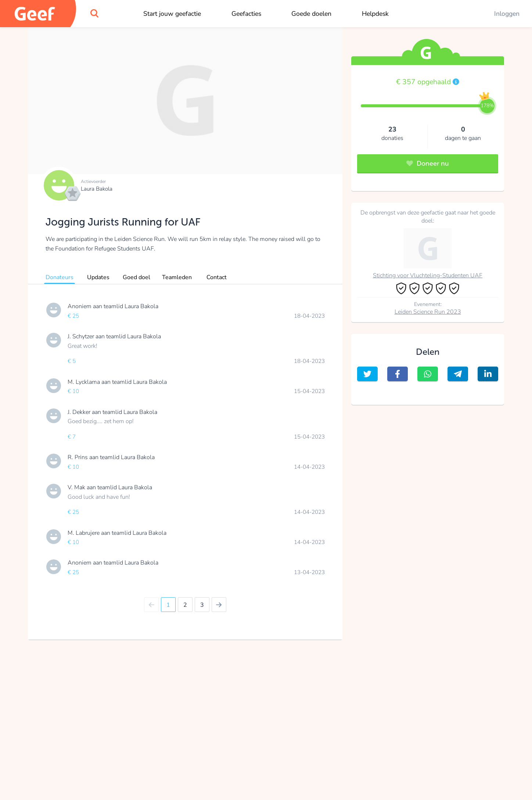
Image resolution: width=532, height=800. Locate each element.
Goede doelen (311, 14)
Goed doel (136, 277)
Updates (98, 277)
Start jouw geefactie (172, 14)
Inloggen (507, 14)
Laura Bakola (97, 189)
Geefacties (246, 14)
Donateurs (60, 277)
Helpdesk (375, 14)
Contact (217, 277)
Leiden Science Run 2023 (428, 312)
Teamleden (177, 277)
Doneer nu (428, 163)
